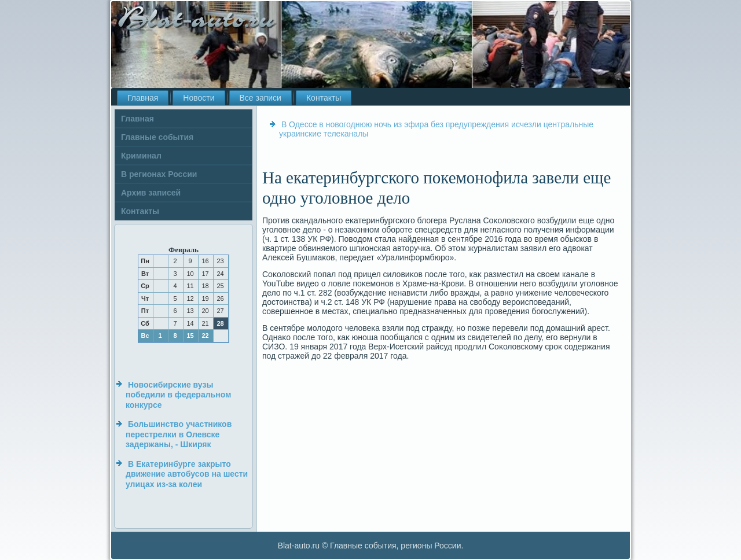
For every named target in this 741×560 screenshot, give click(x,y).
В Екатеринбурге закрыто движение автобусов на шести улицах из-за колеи (187, 474)
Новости (199, 98)
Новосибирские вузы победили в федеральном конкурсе (178, 395)
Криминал (141, 156)
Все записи (261, 98)
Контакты (324, 98)
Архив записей (151, 193)
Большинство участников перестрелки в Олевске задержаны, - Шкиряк (179, 434)
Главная (143, 98)
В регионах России (159, 174)
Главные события (157, 137)
